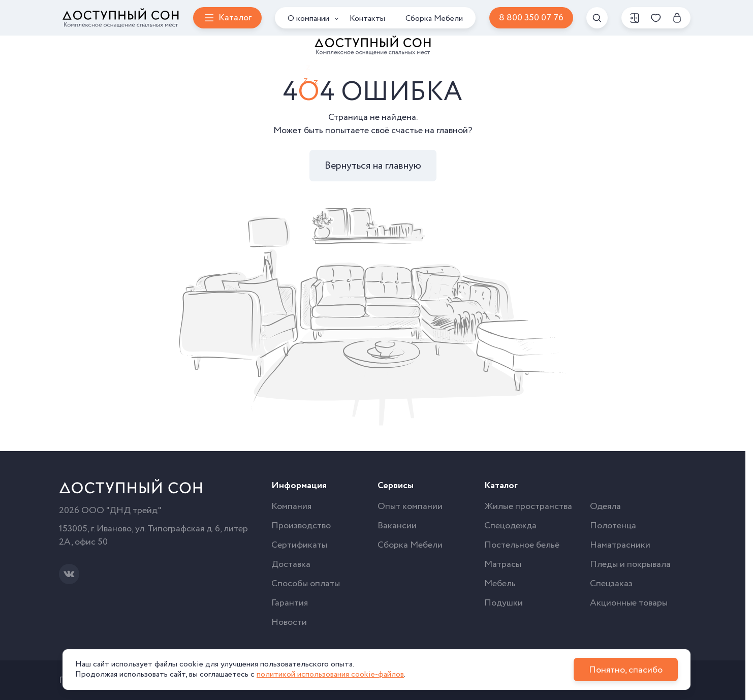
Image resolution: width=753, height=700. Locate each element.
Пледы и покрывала (630, 564)
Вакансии (397, 526)
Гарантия (290, 603)
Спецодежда (510, 526)
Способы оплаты (306, 584)
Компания (291, 506)
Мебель (500, 584)
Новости (289, 622)
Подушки (504, 603)
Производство (301, 526)
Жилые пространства (528, 506)
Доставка (291, 564)
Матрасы (503, 564)
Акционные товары (629, 603)
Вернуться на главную (373, 166)
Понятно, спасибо (626, 670)
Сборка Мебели (434, 19)
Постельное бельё (522, 545)
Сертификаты (299, 545)
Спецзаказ (611, 584)
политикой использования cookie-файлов (330, 674)
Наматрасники (620, 545)
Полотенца (613, 526)
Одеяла (605, 506)
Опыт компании (410, 506)
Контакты (367, 19)
